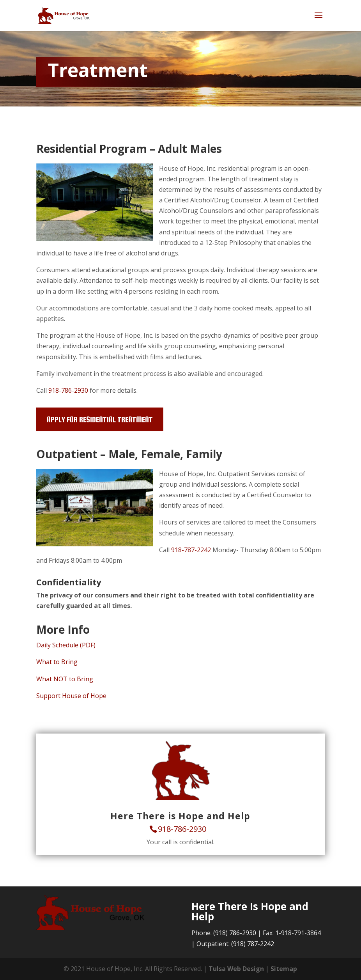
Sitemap (284, 969)
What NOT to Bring (65, 679)
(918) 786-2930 (235, 933)
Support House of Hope (71, 696)
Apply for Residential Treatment (100, 419)
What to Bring (57, 662)
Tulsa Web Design (236, 969)
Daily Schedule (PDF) (66, 645)
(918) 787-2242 (253, 944)
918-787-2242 (191, 550)
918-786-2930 (68, 390)
